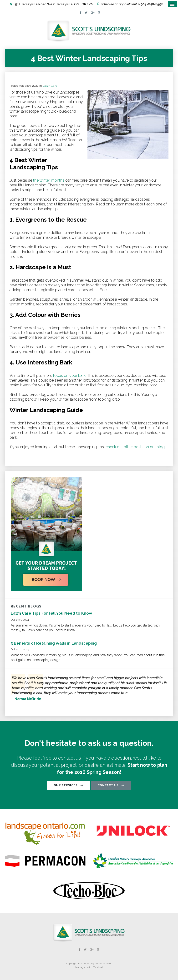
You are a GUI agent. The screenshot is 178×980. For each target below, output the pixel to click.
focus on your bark (69, 376)
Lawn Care (50, 86)
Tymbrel (98, 967)
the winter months (49, 180)
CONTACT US (108, 785)
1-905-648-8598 (150, 4)
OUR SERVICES (66, 785)
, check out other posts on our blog (134, 447)
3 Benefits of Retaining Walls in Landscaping (54, 643)
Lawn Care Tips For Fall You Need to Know (51, 613)
